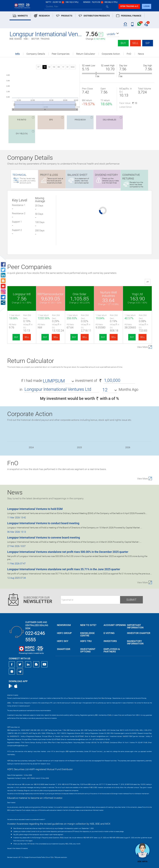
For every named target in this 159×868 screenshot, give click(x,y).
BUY (16, 337)
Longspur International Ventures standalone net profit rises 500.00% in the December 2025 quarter (68, 552)
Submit (131, 600)
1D (45, 67)
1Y (63, 67)
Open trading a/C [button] (129, 6)
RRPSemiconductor (50, 294)
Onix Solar (79, 294)
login (147, 6)
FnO (129, 54)
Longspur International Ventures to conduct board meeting (43, 523)
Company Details (36, 54)
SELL (27, 337)
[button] (113, 34)
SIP (148, 43)
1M (54, 67)
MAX (73, 67)
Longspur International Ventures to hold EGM (35, 509)
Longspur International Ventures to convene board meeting (44, 537)
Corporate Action (111, 54)
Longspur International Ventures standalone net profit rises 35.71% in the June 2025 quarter (64, 569)
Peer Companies (61, 54)
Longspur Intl (22, 294)
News (141, 54)
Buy (123, 43)
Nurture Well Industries (108, 294)
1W (49, 67)
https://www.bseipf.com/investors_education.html (23, 813)
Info (17, 54)
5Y (67, 67)
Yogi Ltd (137, 294)
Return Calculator (86, 54)
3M (59, 67)
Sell (135, 43)
